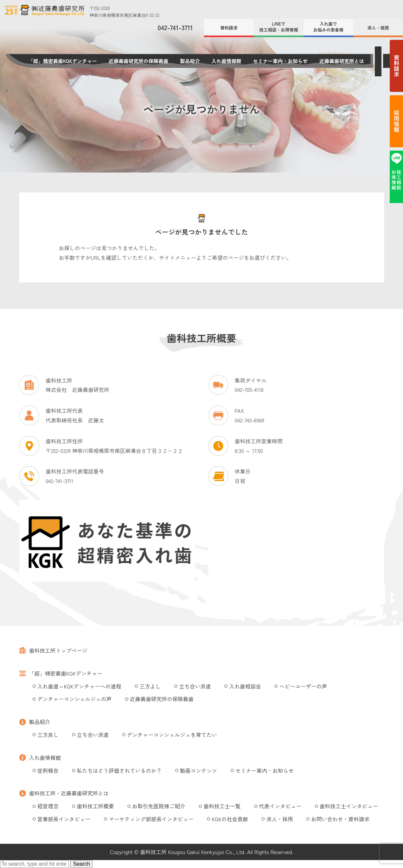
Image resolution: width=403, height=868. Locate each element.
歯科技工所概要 (96, 806)
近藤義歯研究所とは (342, 61)
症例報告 (48, 770)
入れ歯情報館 (227, 61)
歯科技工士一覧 (222, 806)
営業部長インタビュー (64, 819)
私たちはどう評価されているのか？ (119, 770)
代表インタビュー (280, 806)
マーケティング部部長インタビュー (151, 819)
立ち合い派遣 (195, 686)
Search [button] (81, 864)
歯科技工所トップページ (58, 650)
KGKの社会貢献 (230, 819)
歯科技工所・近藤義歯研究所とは (69, 793)
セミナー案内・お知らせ (280, 61)
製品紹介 (190, 61)
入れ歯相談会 (245, 686)
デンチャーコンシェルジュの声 (75, 699)
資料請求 (229, 28)
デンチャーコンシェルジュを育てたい (172, 735)
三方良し (48, 735)
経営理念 (48, 806)
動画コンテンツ (199, 770)
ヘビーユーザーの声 (303, 686)
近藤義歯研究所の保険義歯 (139, 61)
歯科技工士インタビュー (349, 806)
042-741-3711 (175, 28)
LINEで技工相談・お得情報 (278, 27)
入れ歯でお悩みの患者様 (328, 27)
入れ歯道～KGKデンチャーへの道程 (79, 686)
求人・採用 (378, 28)
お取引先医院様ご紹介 (159, 806)
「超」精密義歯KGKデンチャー (63, 61)
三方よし (150, 686)
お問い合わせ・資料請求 (340, 819)
